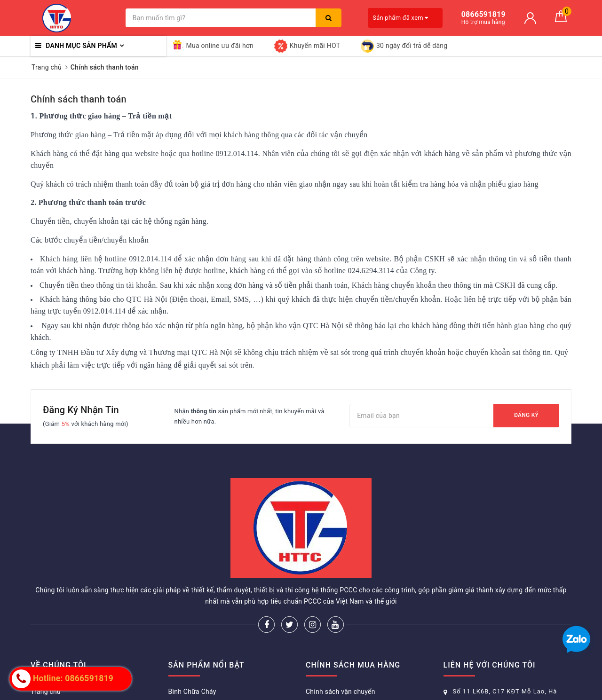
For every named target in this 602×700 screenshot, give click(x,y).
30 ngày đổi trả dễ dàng (404, 46)
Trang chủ (46, 692)
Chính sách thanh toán (79, 99)
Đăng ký (526, 415)
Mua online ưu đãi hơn (212, 46)
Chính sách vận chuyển (341, 692)
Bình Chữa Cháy (192, 692)
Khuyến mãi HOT (307, 46)
